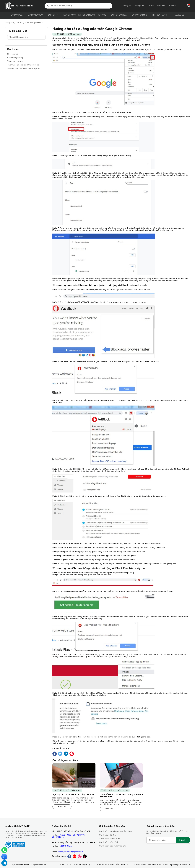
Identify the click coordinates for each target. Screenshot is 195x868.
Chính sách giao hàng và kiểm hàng (115, 831)
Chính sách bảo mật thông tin (113, 846)
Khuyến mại (13, 54)
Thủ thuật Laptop (15, 61)
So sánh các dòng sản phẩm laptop (24, 69)
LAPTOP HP (53, 15)
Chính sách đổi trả (107, 835)
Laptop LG (179, 15)
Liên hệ (172, 6)
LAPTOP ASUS (70, 15)
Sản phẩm (140, 6)
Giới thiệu (162, 6)
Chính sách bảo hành (109, 842)
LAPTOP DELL (17, 15)
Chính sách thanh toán (109, 839)
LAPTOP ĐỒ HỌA (119, 15)
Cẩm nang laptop (33, 23)
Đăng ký (183, 840)
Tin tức (151, 6)
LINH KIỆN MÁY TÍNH (161, 15)
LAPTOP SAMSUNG (87, 15)
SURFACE (102, 15)
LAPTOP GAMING (139, 15)
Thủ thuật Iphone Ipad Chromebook (24, 65)
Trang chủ (128, 6)
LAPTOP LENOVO (35, 15)
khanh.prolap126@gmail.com (70, 852)
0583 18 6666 (66, 846)
